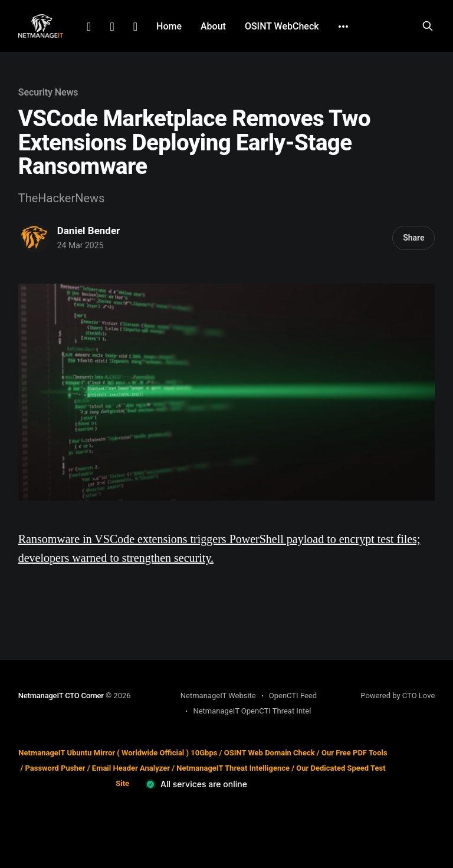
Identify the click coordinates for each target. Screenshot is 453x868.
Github (135, 27)
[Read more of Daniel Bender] (35, 238)
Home (169, 26)
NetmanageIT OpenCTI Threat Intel (252, 711)
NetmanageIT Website (218, 696)
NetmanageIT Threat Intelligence (233, 768)
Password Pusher (55, 768)
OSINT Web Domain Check (270, 753)
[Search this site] (428, 26)
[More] (343, 27)
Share (413, 238)
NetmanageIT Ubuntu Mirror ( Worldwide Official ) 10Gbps (118, 753)
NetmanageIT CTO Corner (61, 696)
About (213, 26)
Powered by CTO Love (398, 696)
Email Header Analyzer (131, 768)
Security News (48, 92)
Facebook (112, 27)
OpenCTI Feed (293, 696)
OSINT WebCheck (282, 26)
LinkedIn (89, 27)
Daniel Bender (89, 231)
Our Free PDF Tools (354, 753)
